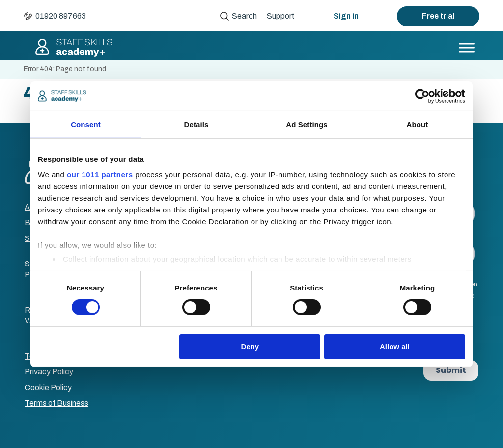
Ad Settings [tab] (307, 124)
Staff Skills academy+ (73, 48)
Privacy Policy (49, 372)
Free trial (438, 16)
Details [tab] (196, 124)
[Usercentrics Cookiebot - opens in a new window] (422, 96)
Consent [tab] (86, 124)
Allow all (395, 347)
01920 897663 (61, 16)
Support (281, 16)
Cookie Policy (48, 387)
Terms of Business (56, 403)
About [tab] (418, 124)
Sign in (346, 16)
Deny (250, 347)
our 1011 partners (100, 174)
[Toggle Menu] (467, 47)
